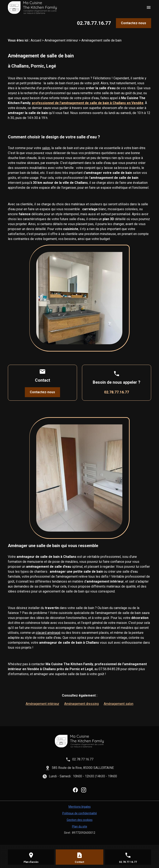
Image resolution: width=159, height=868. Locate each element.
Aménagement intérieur (61, 40)
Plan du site (80, 826)
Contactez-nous (134, 23)
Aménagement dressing (81, 704)
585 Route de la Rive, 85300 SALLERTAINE (83, 768)
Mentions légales (80, 807)
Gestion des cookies (80, 820)
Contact (79, 862)
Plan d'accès (31, 862)
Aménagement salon (119, 704)
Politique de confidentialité (80, 813)
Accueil (36, 40)
